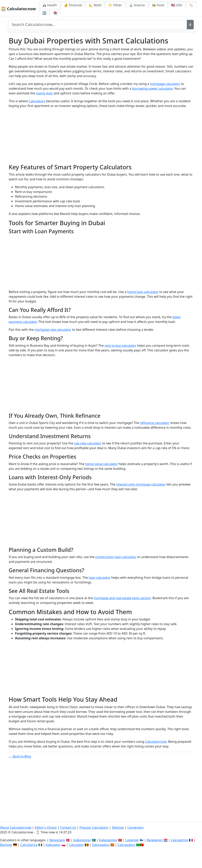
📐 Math (95, 5)
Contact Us (68, 827)
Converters (135, 827)
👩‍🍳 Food (158, 5)
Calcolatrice (29, 845)
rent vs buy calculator (120, 346)
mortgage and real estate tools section (122, 598)
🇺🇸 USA (177, 5)
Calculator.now (156, 742)
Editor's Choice (46, 827)
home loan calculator (143, 292)
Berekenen (155, 840)
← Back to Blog (20, 756)
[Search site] (98, 25)
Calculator (76, 845)
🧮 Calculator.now (18, 9)
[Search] (190, 25)
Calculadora (101, 845)
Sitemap (118, 827)
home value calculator (101, 464)
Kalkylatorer (82, 840)
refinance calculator (155, 423)
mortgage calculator (165, 84)
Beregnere (57, 840)
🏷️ (191, 5)
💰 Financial (73, 5)
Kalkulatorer (108, 840)
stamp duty (44, 93)
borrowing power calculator (152, 88)
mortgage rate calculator (53, 330)
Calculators (37, 101)
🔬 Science (137, 5)
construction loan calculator (116, 557)
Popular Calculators (94, 827)
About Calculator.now (16, 827)
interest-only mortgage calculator (141, 484)
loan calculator (100, 578)
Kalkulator (53, 845)
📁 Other (115, 5)
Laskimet (132, 840)
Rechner (6, 845)
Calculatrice (179, 840)
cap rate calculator (88, 443)
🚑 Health (50, 5)
